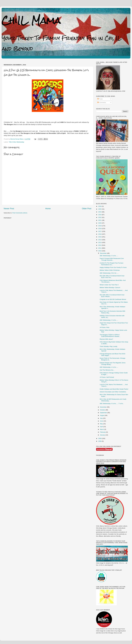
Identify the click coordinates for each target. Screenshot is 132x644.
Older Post (87, 209)
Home (48, 209)
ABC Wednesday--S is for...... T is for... (112, 404)
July (101, 418)
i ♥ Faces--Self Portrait (107, 377)
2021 (100, 220)
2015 (100, 237)
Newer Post (9, 209)
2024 (100, 212)
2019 (100, 226)
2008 (100, 441)
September (104, 413)
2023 (100, 215)
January (103, 435)
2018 (100, 229)
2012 (100, 245)
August (102, 415)
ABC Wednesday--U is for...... (109, 367)
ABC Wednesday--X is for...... (109, 256)
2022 (100, 217)
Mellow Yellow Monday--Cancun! (110, 288)
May (102, 424)
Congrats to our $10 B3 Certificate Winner (113, 299)
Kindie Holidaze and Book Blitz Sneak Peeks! (114, 389)
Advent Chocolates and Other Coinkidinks (113, 392)
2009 (100, 438)
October (103, 410)
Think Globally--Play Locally (109, 346)
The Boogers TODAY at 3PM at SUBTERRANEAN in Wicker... (110, 336)
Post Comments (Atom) (20, 213)
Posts (100, 99)
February (103, 432)
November (103, 407)
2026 (100, 206)
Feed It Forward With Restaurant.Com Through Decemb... (112, 259)
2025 (100, 209)
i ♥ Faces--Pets (104, 327)
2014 (100, 240)
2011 (100, 248)
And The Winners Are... (107, 370)
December (103, 253)
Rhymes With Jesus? (106, 339)
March (102, 429)
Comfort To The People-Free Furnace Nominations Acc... (112, 264)
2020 (100, 223)
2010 (100, 251)
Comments (102, 103)
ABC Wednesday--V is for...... (109, 320)
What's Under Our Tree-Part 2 (109, 285)
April (102, 427)
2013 (100, 242)
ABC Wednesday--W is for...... (109, 273)
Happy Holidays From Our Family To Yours (113, 267)
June (102, 421)
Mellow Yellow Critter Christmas (110, 270)
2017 (100, 231)
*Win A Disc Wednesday (16, 142)
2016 (100, 234)
